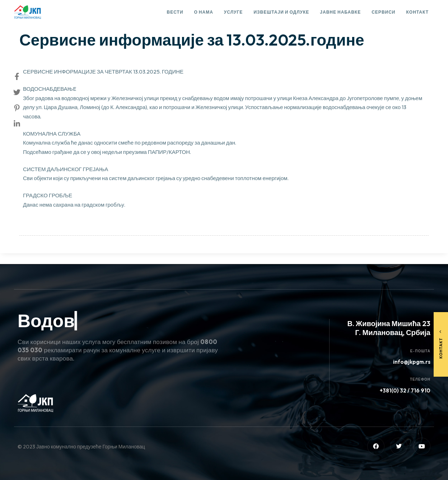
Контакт (417, 12)
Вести (175, 12)
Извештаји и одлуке (281, 12)
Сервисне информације (55, 20)
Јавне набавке (340, 12)
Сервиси (383, 12)
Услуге (234, 12)
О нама (204, 12)
